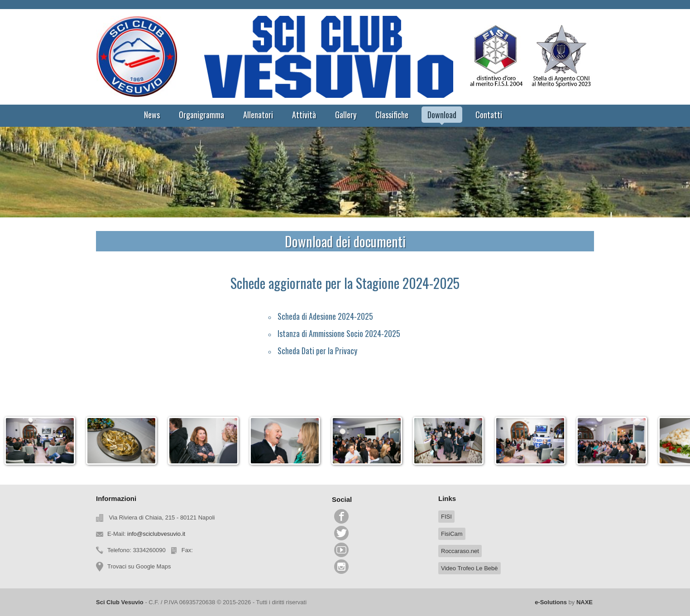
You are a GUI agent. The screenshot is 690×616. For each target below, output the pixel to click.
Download (442, 115)
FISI (446, 517)
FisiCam (452, 534)
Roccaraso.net (460, 551)
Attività (304, 115)
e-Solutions (551, 602)
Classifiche (392, 115)
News (152, 115)
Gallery (346, 115)
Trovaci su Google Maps (139, 566)
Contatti (489, 115)
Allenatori (258, 115)
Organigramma (201, 115)
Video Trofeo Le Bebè (470, 568)
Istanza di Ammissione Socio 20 (325, 333)
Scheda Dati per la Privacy (317, 351)
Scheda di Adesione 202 (314, 316)
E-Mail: (146, 534)
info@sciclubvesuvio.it (156, 534)
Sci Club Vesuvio (120, 602)
